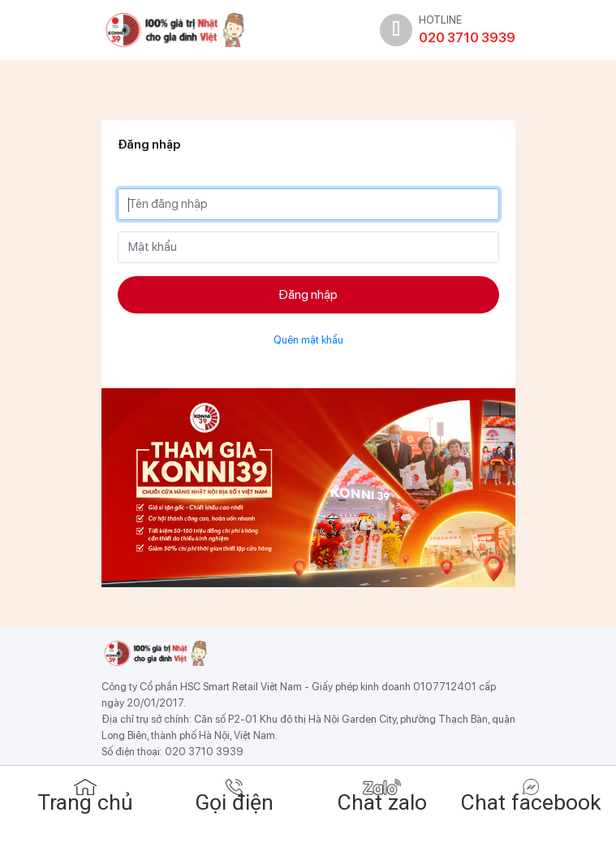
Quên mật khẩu (308, 340)
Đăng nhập (308, 294)
